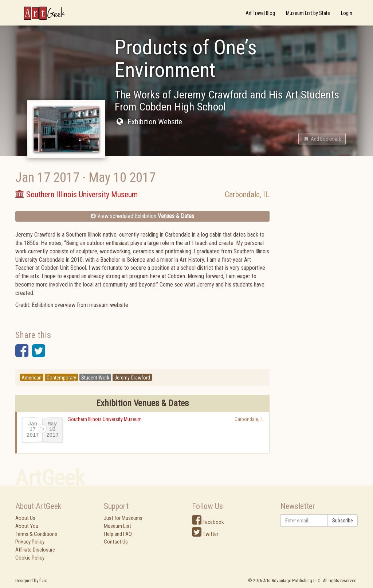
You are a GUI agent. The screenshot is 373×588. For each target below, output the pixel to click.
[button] (322, 139)
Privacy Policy (30, 542)
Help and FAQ (118, 534)
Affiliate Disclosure (35, 550)
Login (347, 13)
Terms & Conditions (36, 534)
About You (27, 526)
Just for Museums (123, 518)
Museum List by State (308, 13)
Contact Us (116, 542)
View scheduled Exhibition (142, 216)
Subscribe (343, 521)
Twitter (205, 534)
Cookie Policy (30, 558)
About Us (25, 518)
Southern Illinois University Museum (105, 419)
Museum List (117, 526)
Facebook (208, 522)
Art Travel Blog (260, 13)
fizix (43, 581)
